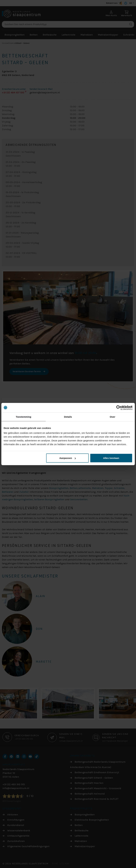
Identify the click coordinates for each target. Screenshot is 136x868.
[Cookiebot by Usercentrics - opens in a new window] (119, 408)
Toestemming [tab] (24, 417)
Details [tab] (68, 417)
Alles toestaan (111, 458)
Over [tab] (113, 417)
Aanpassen (68, 458)
